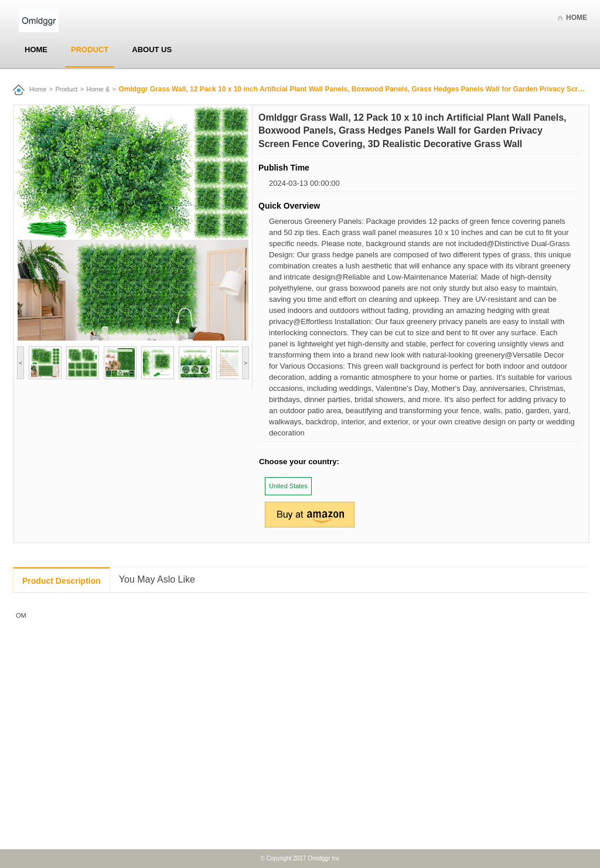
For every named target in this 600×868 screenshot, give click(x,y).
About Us (152, 50)
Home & (98, 89)
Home (577, 18)
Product (90, 50)
